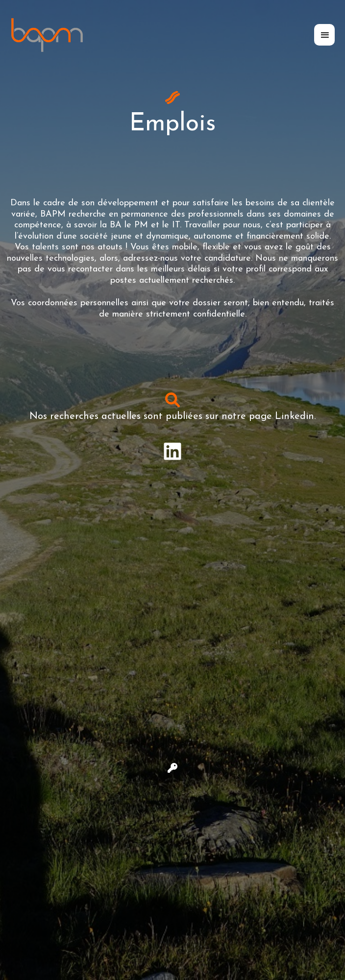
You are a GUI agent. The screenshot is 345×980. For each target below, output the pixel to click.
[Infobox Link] (172, 452)
